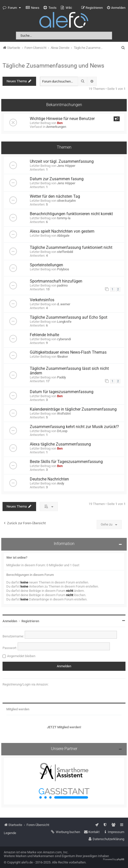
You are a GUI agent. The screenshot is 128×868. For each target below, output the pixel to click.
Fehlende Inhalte (44, 335)
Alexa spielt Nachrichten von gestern (62, 231)
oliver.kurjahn (66, 201)
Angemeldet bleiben (21, 656)
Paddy (61, 377)
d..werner (64, 304)
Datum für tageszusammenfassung (62, 392)
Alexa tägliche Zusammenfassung (60, 444)
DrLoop (62, 431)
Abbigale (63, 236)
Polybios (63, 269)
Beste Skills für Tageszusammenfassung (66, 462)
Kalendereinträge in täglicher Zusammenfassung (73, 409)
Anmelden (10, 621)
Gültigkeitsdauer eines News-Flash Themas (68, 352)
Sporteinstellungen (46, 265)
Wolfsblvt (64, 413)
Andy (61, 483)
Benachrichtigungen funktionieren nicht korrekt (71, 214)
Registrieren (30, 621)
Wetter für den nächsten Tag (55, 196)
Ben (60, 123)
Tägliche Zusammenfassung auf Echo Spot (69, 317)
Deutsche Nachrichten (49, 479)
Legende (10, 833)
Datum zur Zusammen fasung (57, 179)
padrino (62, 285)
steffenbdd (65, 252)
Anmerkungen (56, 127)
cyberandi (64, 339)
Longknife (64, 322)
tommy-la (64, 218)
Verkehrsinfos (42, 300)
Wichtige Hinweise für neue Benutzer (62, 119)
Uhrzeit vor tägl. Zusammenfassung (62, 162)
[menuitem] (33, 8)
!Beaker (62, 357)
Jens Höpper (66, 166)
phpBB (120, 859)
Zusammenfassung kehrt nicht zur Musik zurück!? (74, 427)
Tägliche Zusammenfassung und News (53, 66)
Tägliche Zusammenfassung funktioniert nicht (71, 248)
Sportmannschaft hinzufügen (56, 281)
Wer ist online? (17, 558)
